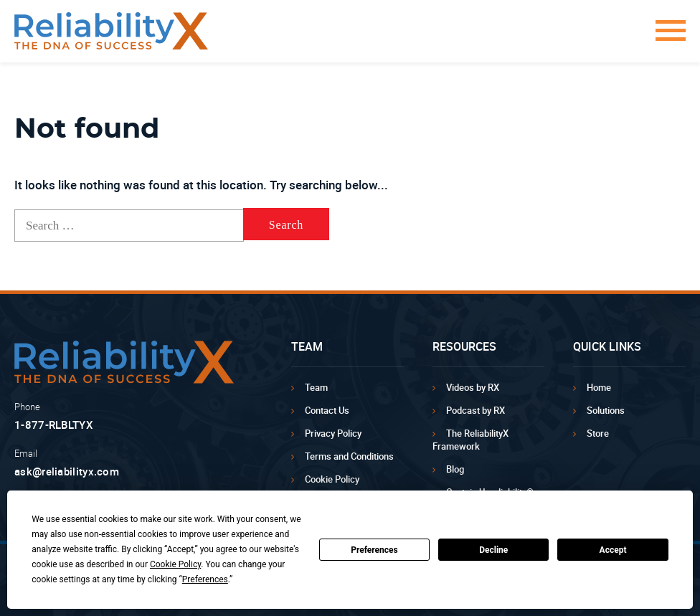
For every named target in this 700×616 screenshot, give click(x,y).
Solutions (606, 410)
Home (599, 387)
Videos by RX (473, 387)
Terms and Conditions (349, 456)
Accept (613, 550)
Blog (455, 469)
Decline (493, 550)
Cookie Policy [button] (175, 564)
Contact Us (327, 410)
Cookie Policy (332, 479)
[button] (666, 38)
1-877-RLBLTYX (54, 425)
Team (316, 387)
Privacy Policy (333, 433)
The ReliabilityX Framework (470, 440)
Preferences (374, 550)
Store (598, 433)
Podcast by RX (476, 410)
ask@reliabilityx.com (67, 471)
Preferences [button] (205, 579)
